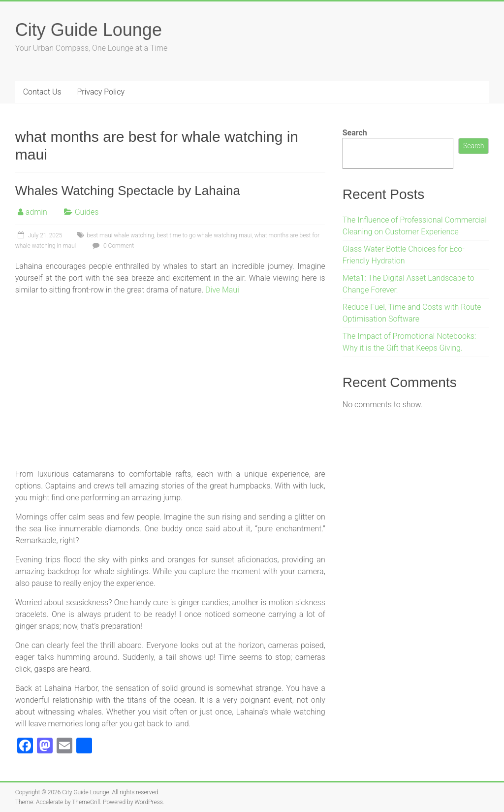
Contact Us (42, 92)
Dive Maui (222, 290)
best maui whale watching (120, 235)
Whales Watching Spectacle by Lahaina (128, 191)
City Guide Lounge (89, 30)
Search (355, 133)
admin (36, 212)
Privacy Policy (101, 92)
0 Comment (112, 246)
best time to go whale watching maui (205, 235)
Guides (87, 212)
